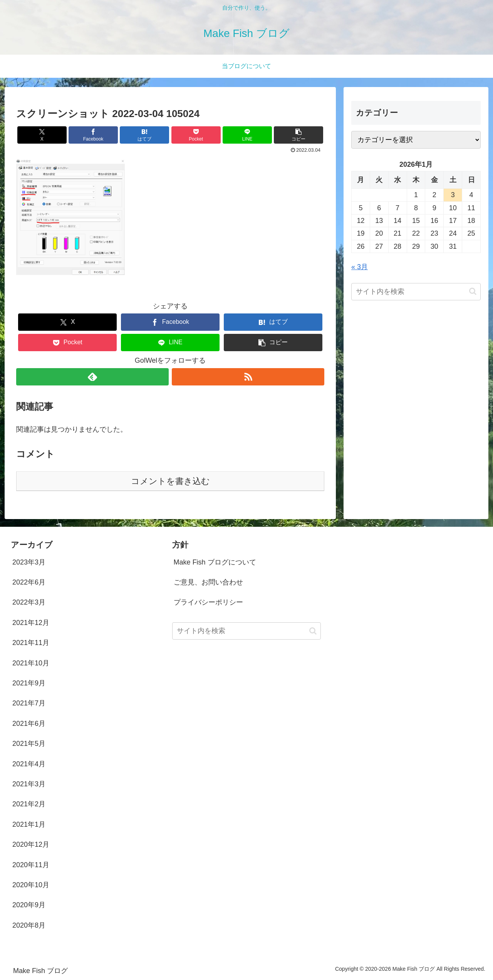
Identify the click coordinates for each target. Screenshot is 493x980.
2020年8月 (29, 925)
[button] (298, 135)
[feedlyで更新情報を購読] (92, 377)
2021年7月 (29, 703)
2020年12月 (31, 844)
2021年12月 (31, 623)
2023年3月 (29, 562)
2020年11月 (31, 865)
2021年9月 (29, 683)
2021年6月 (29, 724)
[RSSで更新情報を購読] (248, 377)
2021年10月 (31, 663)
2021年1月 (29, 824)
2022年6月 (29, 582)
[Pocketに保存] (196, 135)
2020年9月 (29, 905)
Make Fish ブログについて (215, 562)
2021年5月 (29, 744)
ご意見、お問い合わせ (208, 582)
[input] (416, 292)
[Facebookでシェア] (93, 135)
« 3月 (360, 267)
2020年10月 (31, 885)
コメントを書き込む (170, 481)
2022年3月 (29, 602)
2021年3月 (29, 784)
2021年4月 (29, 764)
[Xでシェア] (42, 135)
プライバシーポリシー (208, 602)
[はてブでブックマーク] (144, 135)
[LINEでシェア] (247, 135)
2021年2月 (29, 804)
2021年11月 (31, 643)
